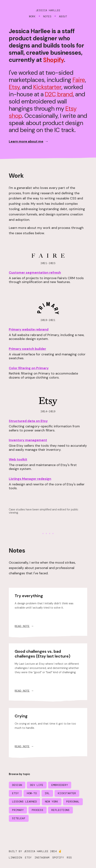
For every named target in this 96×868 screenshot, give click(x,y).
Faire (79, 80)
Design (17, 785)
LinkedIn (15, 858)
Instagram (42, 858)
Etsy (14, 87)
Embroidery (60, 785)
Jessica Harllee (48, 10)
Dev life (37, 785)
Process (38, 810)
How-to (32, 793)
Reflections (60, 810)
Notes (47, 16)
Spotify (58, 858)
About (63, 16)
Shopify (54, 60)
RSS (69, 858)
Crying (21, 716)
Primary (18, 810)
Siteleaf (19, 818)
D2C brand (59, 94)
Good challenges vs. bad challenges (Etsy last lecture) (42, 654)
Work (32, 16)
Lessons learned (25, 802)
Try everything (29, 596)
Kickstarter (47, 87)
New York (52, 802)
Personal (73, 802)
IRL (47, 793)
